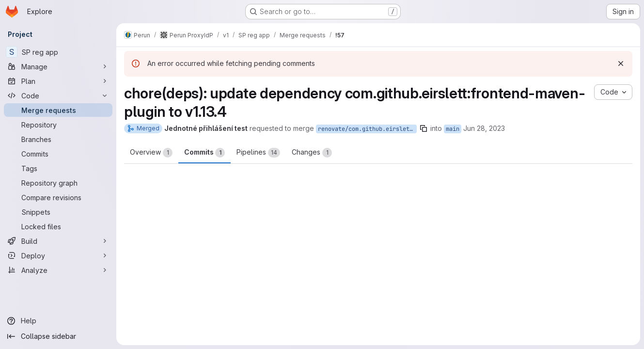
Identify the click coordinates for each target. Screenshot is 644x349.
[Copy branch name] (424, 128)
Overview (151, 153)
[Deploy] (58, 255)
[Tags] (58, 168)
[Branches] (58, 139)
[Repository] (58, 125)
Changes (312, 153)
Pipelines (258, 153)
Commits (204, 153)
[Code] (58, 95)
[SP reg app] (58, 52)
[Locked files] (58, 226)
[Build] (58, 241)
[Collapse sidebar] (58, 336)
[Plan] (58, 81)
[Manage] (58, 66)
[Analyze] (58, 270)
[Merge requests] (58, 110)
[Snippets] (58, 212)
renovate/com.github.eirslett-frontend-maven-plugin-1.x (367, 129)
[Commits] (58, 154)
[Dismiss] (621, 63)
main (453, 129)
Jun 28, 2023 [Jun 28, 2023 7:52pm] (484, 128)
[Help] (58, 321)
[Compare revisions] (58, 197)
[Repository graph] (58, 183)
